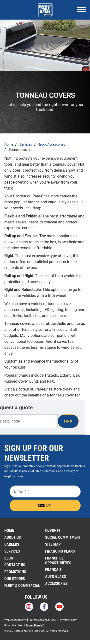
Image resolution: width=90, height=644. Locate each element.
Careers (12, 544)
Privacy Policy (68, 620)
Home (9, 531)
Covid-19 (53, 531)
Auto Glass (56, 577)
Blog (9, 558)
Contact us (15, 565)
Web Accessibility (15, 620)
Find (68, 421)
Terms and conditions (43, 620)
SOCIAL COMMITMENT (63, 537)
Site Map (53, 544)
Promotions (15, 572)
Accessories (56, 583)
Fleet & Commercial (22, 586)
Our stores (15, 579)
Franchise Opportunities (58, 561)
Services (12, 551)
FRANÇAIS (53, 570)
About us (13, 537)
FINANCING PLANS (60, 551)
